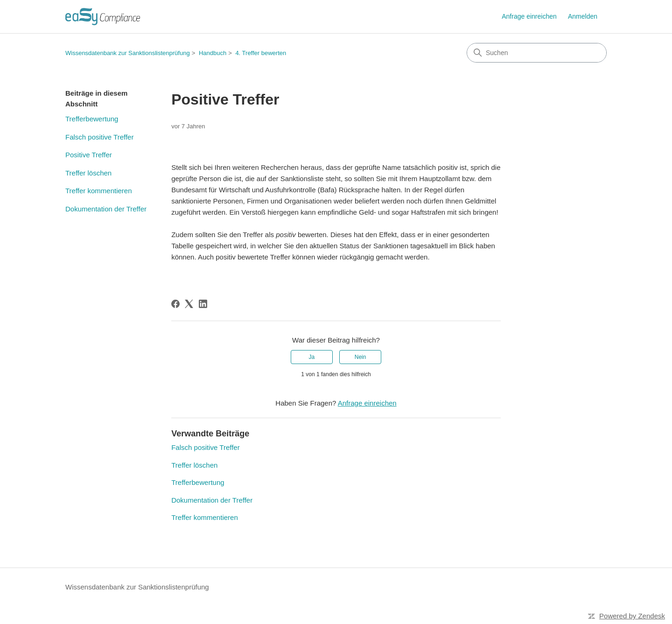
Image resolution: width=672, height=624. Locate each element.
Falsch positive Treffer (99, 137)
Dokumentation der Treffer (106, 209)
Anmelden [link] (583, 16)
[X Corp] (189, 304)
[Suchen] (537, 53)
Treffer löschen (88, 173)
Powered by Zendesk (632, 616)
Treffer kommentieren (99, 191)
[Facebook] (175, 304)
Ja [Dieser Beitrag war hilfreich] (312, 357)
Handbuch (213, 53)
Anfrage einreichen (529, 16)
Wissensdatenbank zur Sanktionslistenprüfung (128, 53)
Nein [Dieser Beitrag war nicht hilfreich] (360, 357)
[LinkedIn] (203, 304)
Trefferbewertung (92, 119)
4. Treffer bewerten (261, 53)
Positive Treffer (89, 155)
